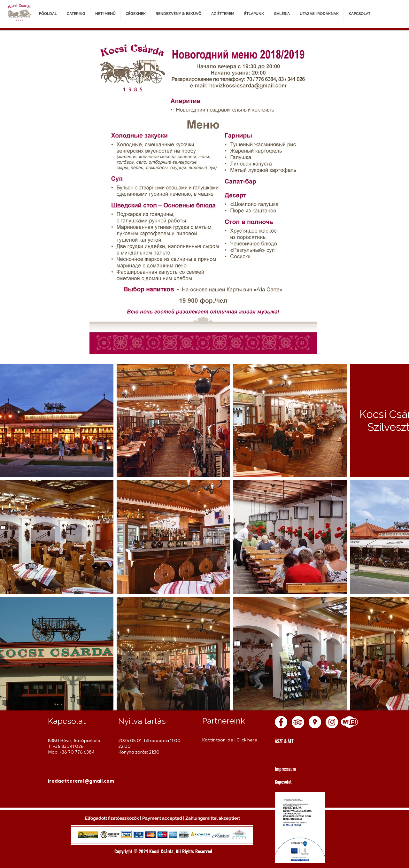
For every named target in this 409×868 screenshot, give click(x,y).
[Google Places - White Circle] (315, 722)
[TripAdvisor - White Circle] (298, 722)
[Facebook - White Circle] (281, 722)
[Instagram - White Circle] (332, 722)
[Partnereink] (231, 721)
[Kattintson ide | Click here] (231, 740)
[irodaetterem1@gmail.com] (81, 781)
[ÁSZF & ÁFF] (304, 741)
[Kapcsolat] (304, 782)
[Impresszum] (304, 769)
